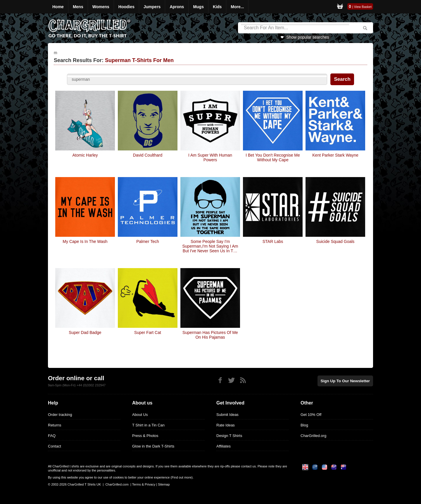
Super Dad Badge (85, 332)
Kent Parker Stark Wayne (335, 155)
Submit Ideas (227, 415)
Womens (101, 7)
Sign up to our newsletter (346, 381)
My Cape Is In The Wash (85, 241)
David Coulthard (148, 155)
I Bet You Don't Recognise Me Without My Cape (273, 157)
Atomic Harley (85, 155)
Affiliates (224, 446)
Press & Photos (145, 436)
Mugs (198, 7)
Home (58, 7)
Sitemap (164, 484)
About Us (140, 415)
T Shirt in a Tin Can (148, 425)
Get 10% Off (311, 415)
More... (237, 7)
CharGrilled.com (117, 484)
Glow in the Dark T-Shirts (153, 446)
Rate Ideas (226, 425)
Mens (78, 7)
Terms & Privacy (144, 484)
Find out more (182, 477)
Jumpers (152, 7)
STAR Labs (273, 241)
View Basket (363, 7)
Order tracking (60, 415)
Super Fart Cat (148, 332)
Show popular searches (308, 37)
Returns (55, 425)
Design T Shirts (229, 436)
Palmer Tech (148, 241)
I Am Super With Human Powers (210, 157)
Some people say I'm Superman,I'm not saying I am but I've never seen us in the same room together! (210, 246)
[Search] (295, 28)
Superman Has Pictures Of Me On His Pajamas (210, 335)
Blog (304, 425)
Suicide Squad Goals (335, 241)
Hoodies (126, 7)
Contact (55, 446)
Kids (217, 7)
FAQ (52, 436)
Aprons (177, 7)
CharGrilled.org (313, 436)
